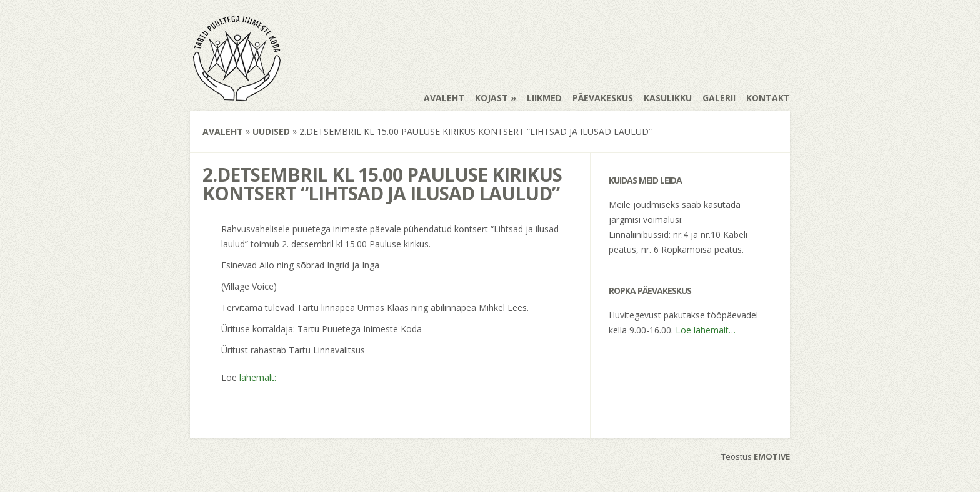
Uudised (271, 131)
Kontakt (768, 98)
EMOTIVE (772, 456)
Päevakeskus (603, 98)
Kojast (492, 98)
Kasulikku (668, 98)
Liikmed (544, 98)
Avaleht (444, 98)
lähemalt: (258, 377)
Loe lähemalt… (706, 330)
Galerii (719, 98)
